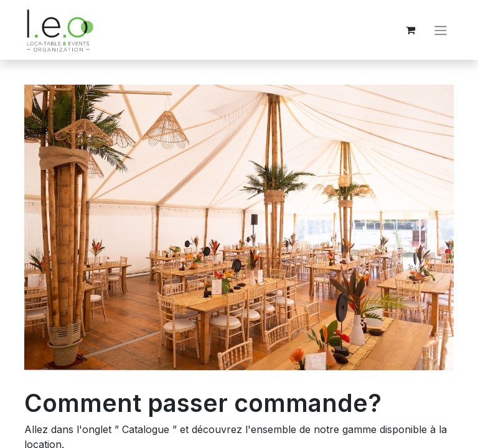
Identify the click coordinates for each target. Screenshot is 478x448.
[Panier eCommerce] (410, 30)
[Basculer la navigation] (441, 30)
